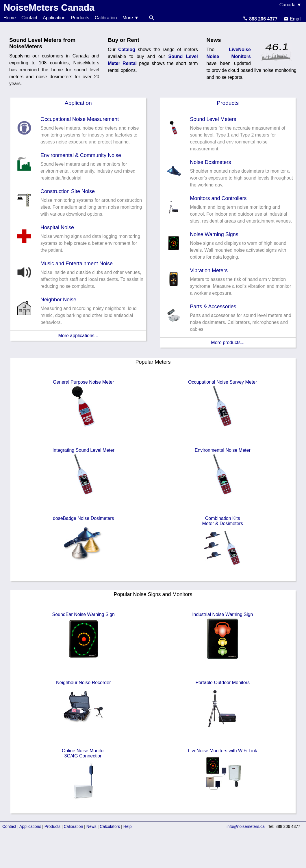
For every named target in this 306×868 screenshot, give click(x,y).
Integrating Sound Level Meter (84, 472)
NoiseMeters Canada (49, 8)
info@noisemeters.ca (246, 826)
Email (292, 19)
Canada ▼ (290, 5)
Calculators (110, 826)
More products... (228, 342)
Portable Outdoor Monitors (222, 704)
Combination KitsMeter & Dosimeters (222, 543)
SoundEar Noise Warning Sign (84, 636)
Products (80, 18)
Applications (30, 826)
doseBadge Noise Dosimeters (84, 540)
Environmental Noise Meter (223, 472)
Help (128, 826)
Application (54, 18)
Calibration (106, 18)
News (91, 826)
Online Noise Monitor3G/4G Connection (84, 775)
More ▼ (131, 18)
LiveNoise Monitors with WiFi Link (223, 772)
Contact (29, 18)
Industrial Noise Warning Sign (222, 636)
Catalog (127, 50)
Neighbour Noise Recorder (83, 704)
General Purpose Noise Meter (84, 404)
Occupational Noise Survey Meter (222, 404)
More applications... (78, 336)
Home (10, 18)
